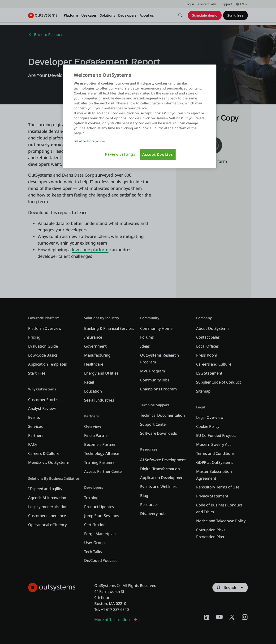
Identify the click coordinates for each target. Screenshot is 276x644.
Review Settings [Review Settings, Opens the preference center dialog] (120, 154)
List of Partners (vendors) (91, 141)
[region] (140, 116)
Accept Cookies (158, 154)
